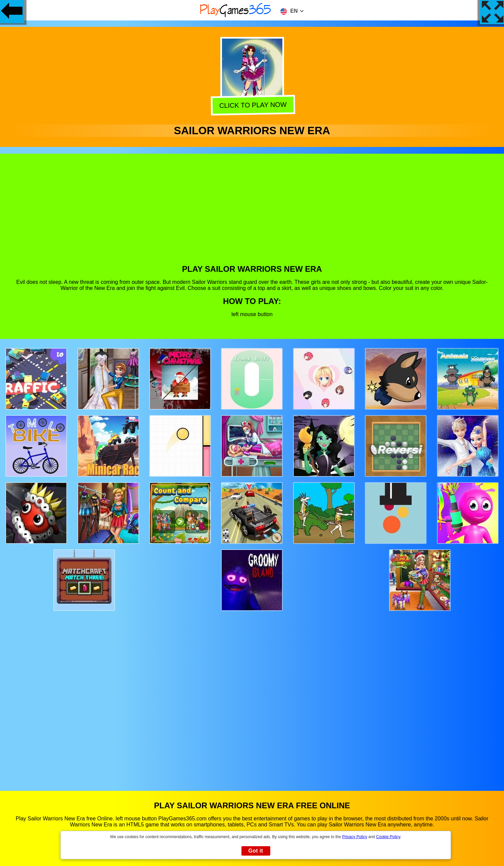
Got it (256, 851)
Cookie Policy (388, 837)
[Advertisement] (252, 214)
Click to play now (252, 105)
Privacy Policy (355, 837)
